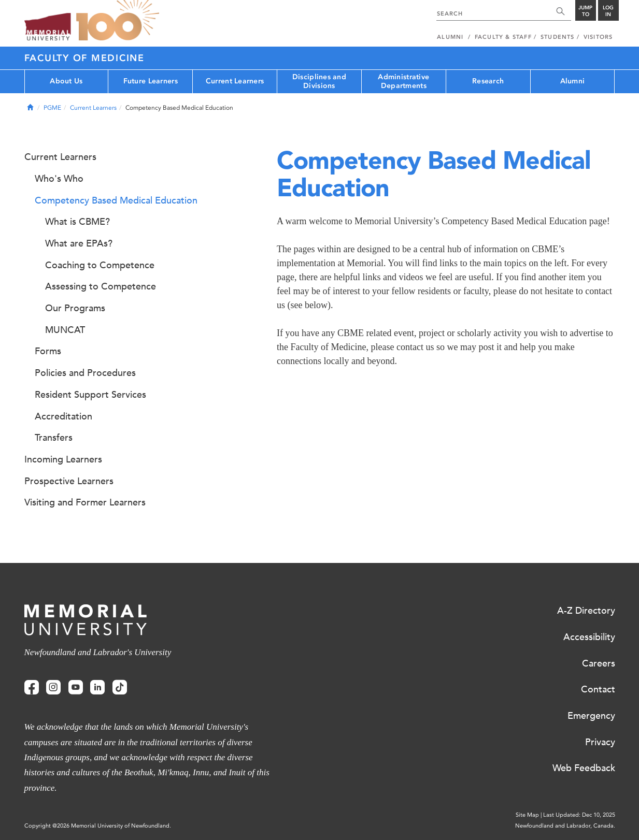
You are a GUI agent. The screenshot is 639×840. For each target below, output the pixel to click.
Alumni (573, 81)
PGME (52, 108)
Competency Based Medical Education (116, 200)
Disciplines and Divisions (319, 81)
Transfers (54, 438)
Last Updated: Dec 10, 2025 (579, 815)
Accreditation (63, 416)
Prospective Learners (69, 481)
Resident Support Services (90, 395)
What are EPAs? (79, 243)
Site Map (527, 815)
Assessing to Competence (101, 286)
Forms (48, 351)
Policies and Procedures (85, 373)
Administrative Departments (403, 81)
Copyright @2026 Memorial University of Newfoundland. (98, 826)
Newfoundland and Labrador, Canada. (565, 826)
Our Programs (75, 308)
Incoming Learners (63, 459)
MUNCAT (65, 330)
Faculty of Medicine (84, 58)
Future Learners (151, 81)
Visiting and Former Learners (85, 502)
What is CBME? (77, 222)
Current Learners (235, 81)
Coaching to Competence (100, 265)
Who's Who (59, 179)
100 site (118, 21)
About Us (66, 81)
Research (488, 81)
